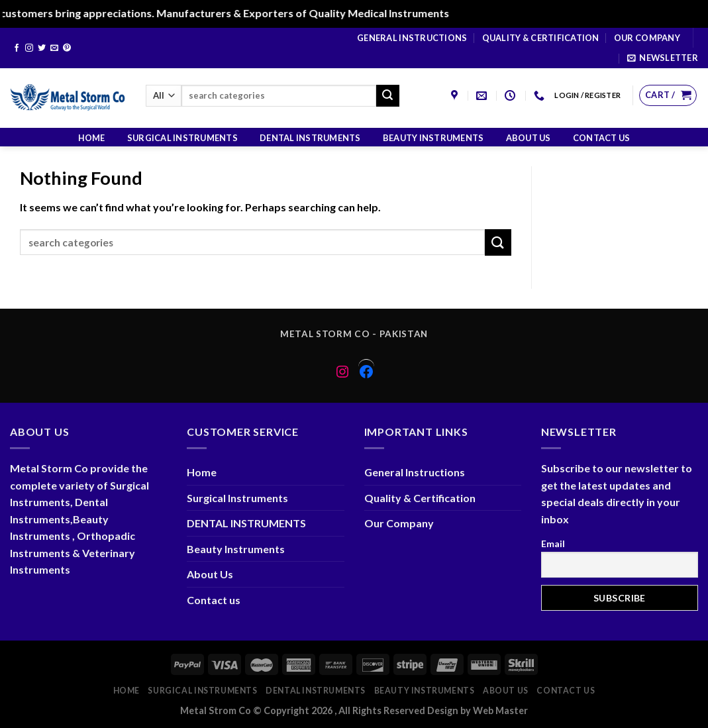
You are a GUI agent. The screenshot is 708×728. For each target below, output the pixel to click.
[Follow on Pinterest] (67, 48)
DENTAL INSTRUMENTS (310, 138)
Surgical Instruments (182, 138)
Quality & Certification (541, 38)
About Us (529, 138)
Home (92, 138)
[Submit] (387, 96)
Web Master (500, 710)
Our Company (647, 38)
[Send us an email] (54, 48)
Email (553, 544)
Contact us (602, 138)
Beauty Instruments (433, 138)
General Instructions (412, 38)
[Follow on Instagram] (29, 48)
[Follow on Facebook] (17, 48)
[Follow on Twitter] (42, 48)
